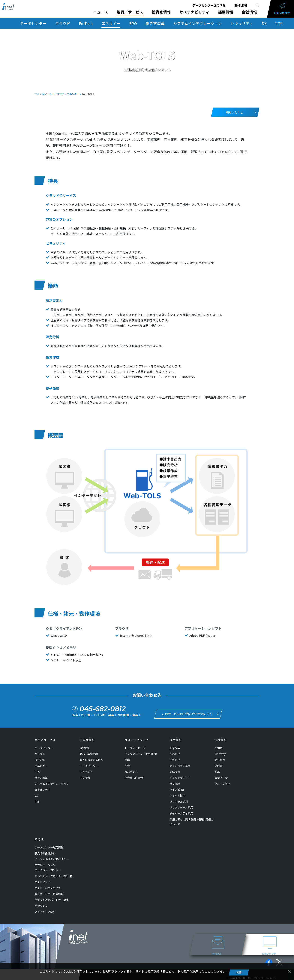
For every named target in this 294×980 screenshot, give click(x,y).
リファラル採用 (179, 800)
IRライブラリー (89, 764)
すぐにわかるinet (180, 764)
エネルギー (111, 23)
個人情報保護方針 (45, 851)
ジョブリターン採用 (181, 806)
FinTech (86, 23)
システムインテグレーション (198, 23)
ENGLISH (241, 5)
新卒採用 (175, 746)
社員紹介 (175, 752)
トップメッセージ (135, 746)
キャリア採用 (177, 794)
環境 (127, 758)
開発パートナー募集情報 (49, 892)
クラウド (63, 23)
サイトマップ (42, 880)
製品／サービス (130, 12)
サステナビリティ (194, 12)
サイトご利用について (48, 886)
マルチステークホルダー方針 (52, 874)
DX (264, 23)
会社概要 (220, 758)
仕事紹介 (175, 758)
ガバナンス (131, 770)
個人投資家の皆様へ (91, 758)
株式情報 (85, 776)
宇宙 (279, 23)
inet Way (220, 752)
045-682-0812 (103, 708)
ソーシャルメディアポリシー (51, 857)
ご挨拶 (218, 746)
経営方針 (85, 746)
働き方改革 (155, 23)
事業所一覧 (221, 776)
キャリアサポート (180, 776)
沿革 (217, 770)
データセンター (33, 23)
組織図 (218, 764)
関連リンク (41, 904)
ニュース (101, 12)
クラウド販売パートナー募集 (52, 898)
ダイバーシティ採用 (181, 811)
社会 (127, 764)
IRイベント (86, 770)
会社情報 (249, 12)
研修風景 (175, 770)
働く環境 (175, 782)
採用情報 (226, 12)
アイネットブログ (45, 910)
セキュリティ (242, 23)
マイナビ (175, 788)
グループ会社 (222, 782)
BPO (133, 23)
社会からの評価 (134, 776)
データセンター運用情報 (209, 5)
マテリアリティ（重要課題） (141, 752)
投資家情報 (161, 12)
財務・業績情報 (89, 752)
